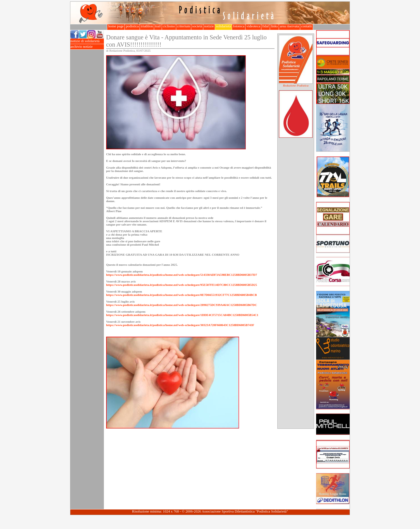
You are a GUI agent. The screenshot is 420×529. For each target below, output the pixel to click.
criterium (184, 26)
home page (116, 26)
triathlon (147, 26)
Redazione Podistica (296, 85)
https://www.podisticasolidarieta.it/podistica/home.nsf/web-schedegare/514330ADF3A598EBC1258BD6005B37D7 (182, 275)
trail (158, 26)
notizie (209, 26)
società (197, 26)
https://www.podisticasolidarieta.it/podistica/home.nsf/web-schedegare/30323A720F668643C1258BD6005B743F (180, 325)
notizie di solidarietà (87, 41)
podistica (132, 26)
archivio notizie (87, 47)
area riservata (289, 26)
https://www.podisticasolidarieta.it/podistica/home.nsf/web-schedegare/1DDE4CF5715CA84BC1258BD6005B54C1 (182, 315)
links (274, 26)
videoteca (253, 26)
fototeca (239, 26)
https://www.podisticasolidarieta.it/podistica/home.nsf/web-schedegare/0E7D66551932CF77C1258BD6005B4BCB (182, 295)
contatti (306, 26)
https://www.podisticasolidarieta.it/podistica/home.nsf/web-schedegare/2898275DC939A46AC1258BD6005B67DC (182, 305)
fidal (266, 26)
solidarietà (223, 26)
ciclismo (169, 26)
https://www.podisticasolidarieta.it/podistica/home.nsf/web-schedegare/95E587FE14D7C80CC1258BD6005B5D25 (182, 285)
